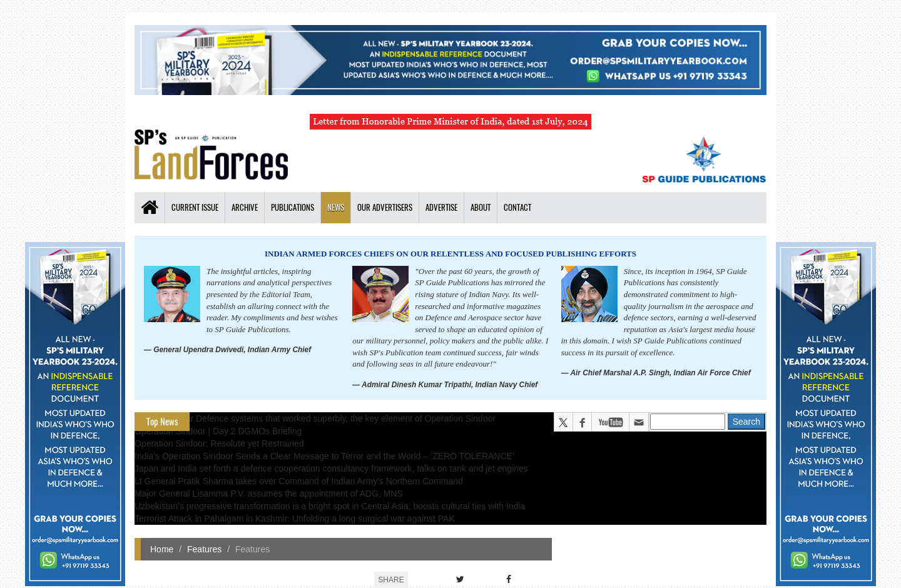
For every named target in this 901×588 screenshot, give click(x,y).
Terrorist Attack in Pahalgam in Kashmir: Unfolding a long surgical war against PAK (295, 519)
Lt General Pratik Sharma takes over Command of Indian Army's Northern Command (299, 481)
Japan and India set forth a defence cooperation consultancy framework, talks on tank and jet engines (331, 469)
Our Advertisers (385, 207)
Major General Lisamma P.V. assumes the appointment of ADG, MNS (269, 494)
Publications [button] (293, 207)
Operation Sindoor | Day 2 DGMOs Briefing (218, 431)
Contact (517, 207)
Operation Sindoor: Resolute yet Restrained (219, 444)
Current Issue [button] (195, 207)
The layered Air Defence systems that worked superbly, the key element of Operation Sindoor (315, 418)
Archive (245, 207)
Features (204, 549)
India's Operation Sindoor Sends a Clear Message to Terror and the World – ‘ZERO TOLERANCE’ (324, 456)
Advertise (441, 207)
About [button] (481, 207)
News (336, 207)
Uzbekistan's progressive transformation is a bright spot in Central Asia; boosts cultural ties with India (330, 506)
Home (162, 549)
